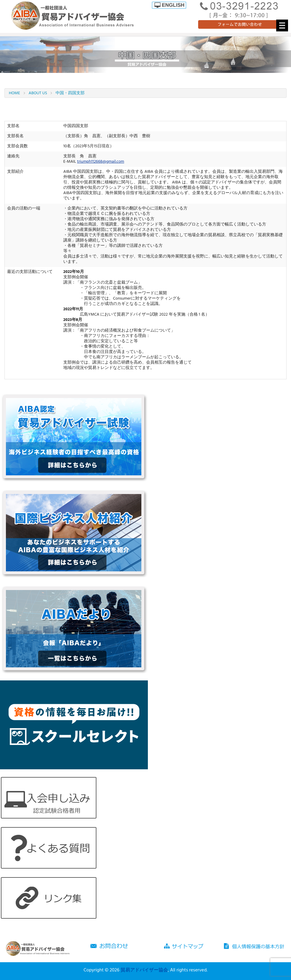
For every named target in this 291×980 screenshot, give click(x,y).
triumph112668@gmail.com (101, 162)
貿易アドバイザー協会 (144, 970)
